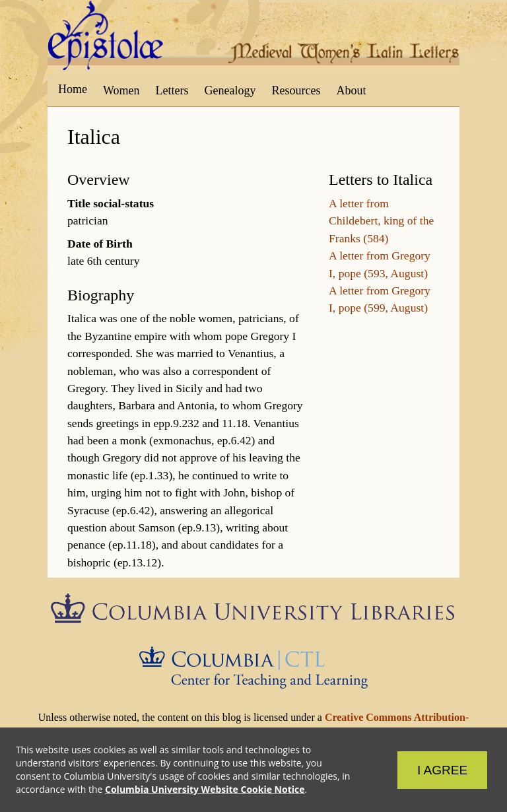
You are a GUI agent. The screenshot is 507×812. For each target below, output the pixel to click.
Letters (172, 90)
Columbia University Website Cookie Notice (205, 789)
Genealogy (230, 90)
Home (73, 89)
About (351, 90)
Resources (296, 90)
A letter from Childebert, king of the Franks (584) (381, 221)
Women (121, 90)
